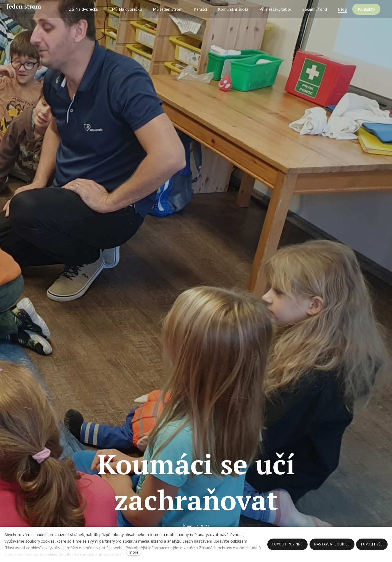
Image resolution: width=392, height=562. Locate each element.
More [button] (369, 16)
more (134, 552)
